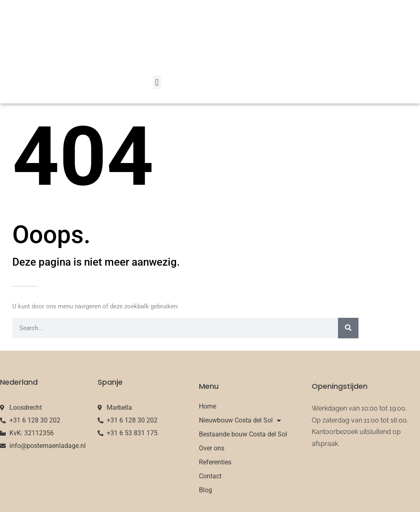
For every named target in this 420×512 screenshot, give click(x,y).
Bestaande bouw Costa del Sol (243, 434)
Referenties (215, 462)
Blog (205, 490)
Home (208, 406)
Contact (210, 476)
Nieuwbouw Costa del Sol (240, 420)
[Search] (348, 328)
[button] (157, 82)
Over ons (212, 448)
